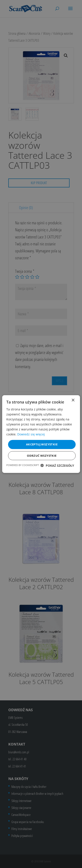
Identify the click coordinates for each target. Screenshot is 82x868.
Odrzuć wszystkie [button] (42, 456)
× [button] (73, 400)
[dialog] (41, 434)
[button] (57, 465)
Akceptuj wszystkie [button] (42, 444)
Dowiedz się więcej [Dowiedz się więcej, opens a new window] (31, 434)
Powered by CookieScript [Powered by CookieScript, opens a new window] (23, 465)
